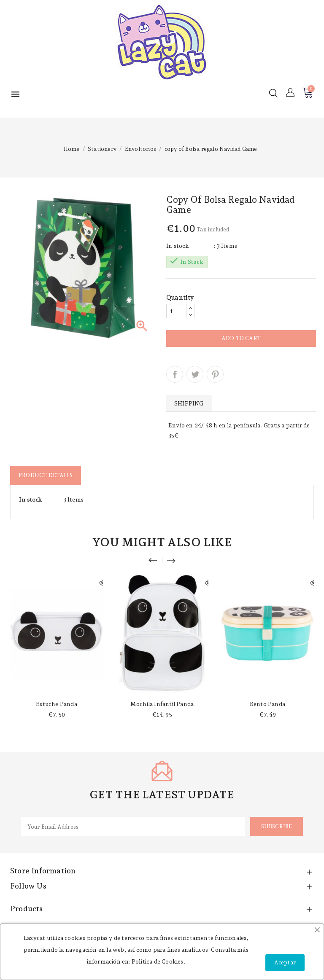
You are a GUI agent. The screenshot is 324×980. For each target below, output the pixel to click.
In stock (178, 246)
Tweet (195, 374)
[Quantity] (176, 311)
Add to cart (241, 338)
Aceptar (285, 963)
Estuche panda (57, 704)
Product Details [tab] (46, 475)
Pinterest (215, 374)
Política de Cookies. (158, 961)
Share (175, 374)
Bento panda (267, 704)
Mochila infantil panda (162, 704)
